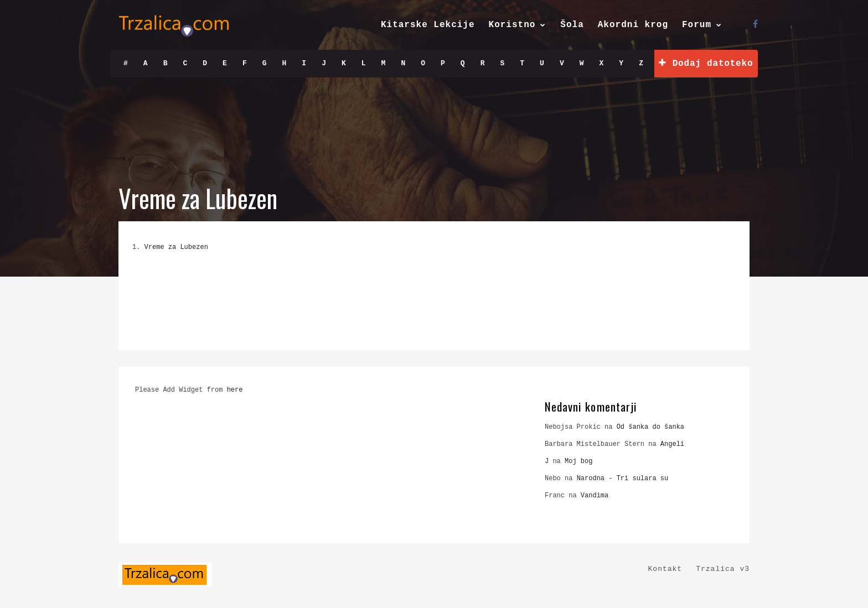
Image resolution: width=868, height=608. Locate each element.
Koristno (512, 25)
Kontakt (665, 569)
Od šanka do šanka (650, 427)
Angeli (672, 444)
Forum (697, 25)
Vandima (595, 496)
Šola (572, 25)
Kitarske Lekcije (428, 25)
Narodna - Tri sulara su (623, 479)
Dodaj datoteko (706, 63)
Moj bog (578, 461)
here (235, 390)
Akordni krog (633, 25)
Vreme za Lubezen (176, 247)
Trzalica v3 (723, 569)
